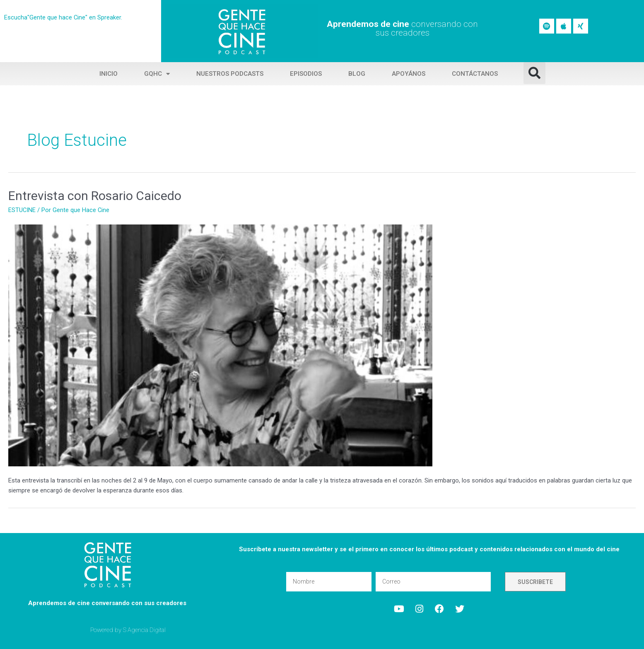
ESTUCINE (22, 210)
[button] (534, 73)
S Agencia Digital (145, 630)
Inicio (109, 74)
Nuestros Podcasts (230, 74)
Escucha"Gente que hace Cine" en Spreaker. (63, 17)
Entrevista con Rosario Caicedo (95, 196)
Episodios (306, 74)
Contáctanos (475, 74)
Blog (357, 74)
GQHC (157, 74)
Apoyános (409, 74)
